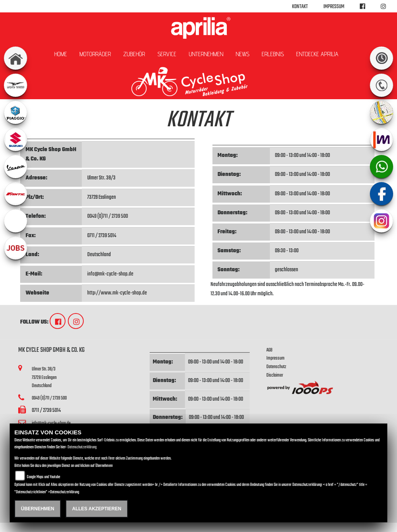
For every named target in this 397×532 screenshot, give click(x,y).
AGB (269, 350)
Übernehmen (38, 509)
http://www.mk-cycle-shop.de (117, 293)
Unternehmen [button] (206, 54)
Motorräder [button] (95, 54)
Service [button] (167, 54)
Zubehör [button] (134, 54)
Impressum (334, 7)
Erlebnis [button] (273, 54)
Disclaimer (275, 375)
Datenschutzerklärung (82, 447)
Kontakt (300, 7)
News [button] (243, 54)
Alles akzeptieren (97, 509)
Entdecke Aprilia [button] (317, 54)
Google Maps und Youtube (43, 477)
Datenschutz (276, 367)
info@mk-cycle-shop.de (110, 274)
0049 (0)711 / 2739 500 (108, 216)
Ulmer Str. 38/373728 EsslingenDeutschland (44, 377)
